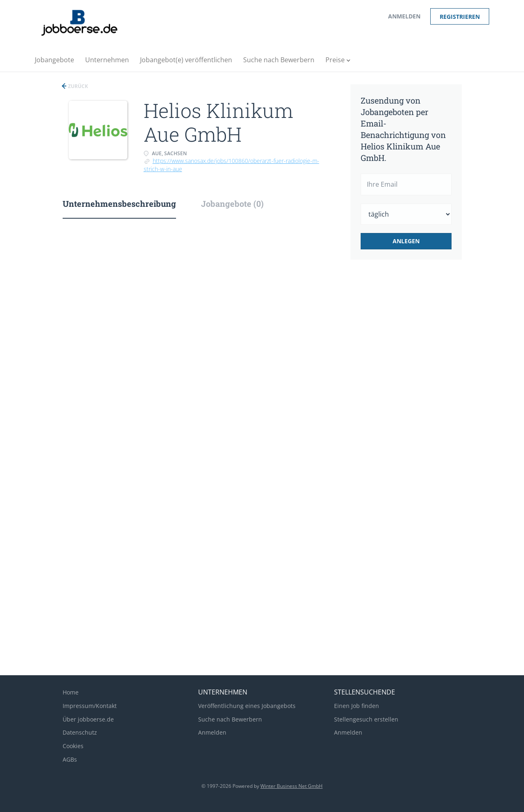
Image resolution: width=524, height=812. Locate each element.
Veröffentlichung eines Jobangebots (247, 706)
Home (71, 692)
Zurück (77, 86)
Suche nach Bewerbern (230, 719)
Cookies (73, 746)
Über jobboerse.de (88, 719)
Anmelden (404, 16)
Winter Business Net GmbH (291, 786)
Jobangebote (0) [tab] (232, 204)
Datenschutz (80, 732)
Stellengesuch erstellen (366, 719)
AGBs (70, 759)
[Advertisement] (419, 403)
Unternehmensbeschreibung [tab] (119, 204)
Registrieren (460, 17)
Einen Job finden (357, 706)
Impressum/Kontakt (90, 706)
